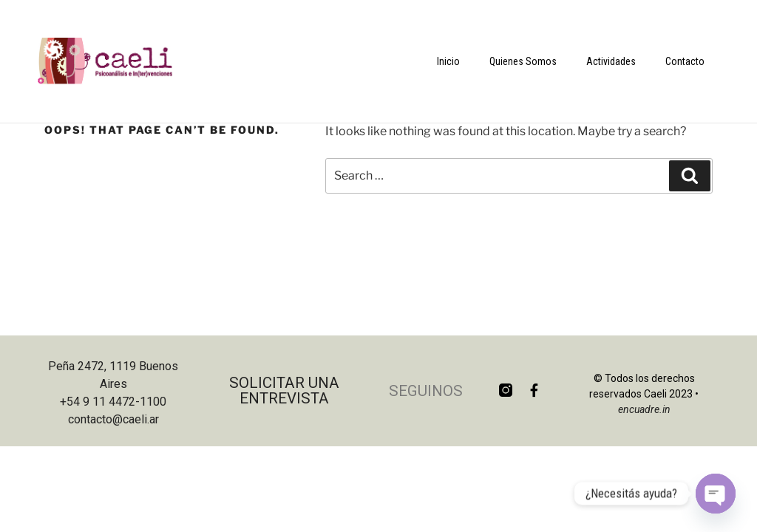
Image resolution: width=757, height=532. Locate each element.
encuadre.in (644, 409)
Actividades (611, 61)
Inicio (448, 61)
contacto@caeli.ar (113, 419)
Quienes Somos (523, 61)
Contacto (685, 61)
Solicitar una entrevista (284, 390)
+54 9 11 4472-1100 (113, 402)
